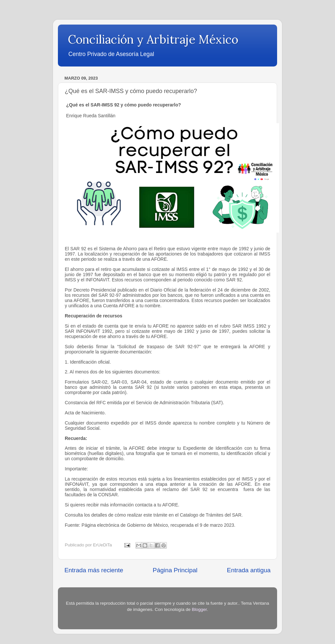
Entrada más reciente (94, 570)
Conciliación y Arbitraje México (153, 39)
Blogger (199, 609)
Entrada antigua (249, 570)
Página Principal (175, 570)
